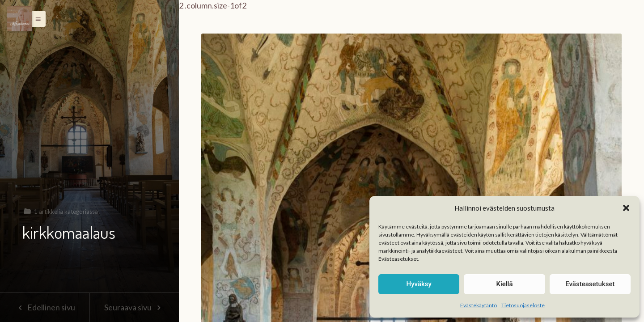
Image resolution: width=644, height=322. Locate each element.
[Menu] (20, 19)
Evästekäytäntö (479, 305)
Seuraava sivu (134, 307)
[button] (626, 208)
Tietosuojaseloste (523, 305)
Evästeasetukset (590, 284)
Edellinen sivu (44, 307)
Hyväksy (419, 284)
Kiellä (504, 284)
